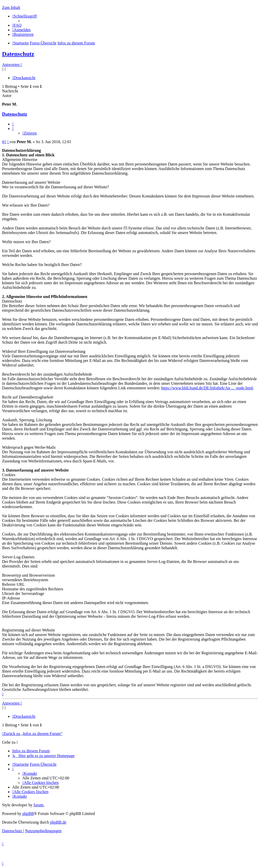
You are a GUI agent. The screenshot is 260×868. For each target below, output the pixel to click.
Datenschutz (18, 54)
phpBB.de (58, 822)
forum (38, 805)
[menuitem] (17, 25)
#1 (4, 142)
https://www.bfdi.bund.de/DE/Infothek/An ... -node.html (207, 388)
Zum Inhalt (11, 7)
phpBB (28, 814)
